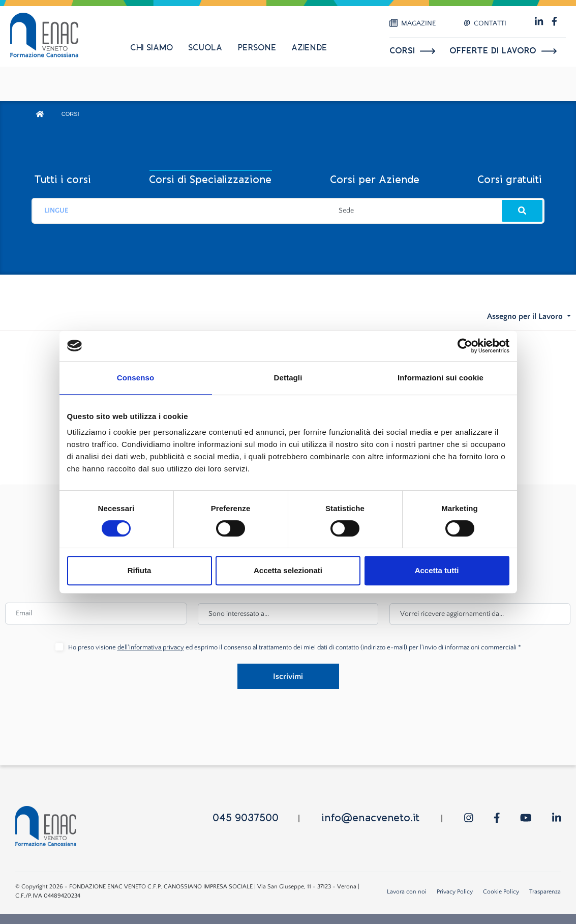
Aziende (309, 48)
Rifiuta (140, 570)
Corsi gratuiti (510, 180)
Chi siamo (151, 48)
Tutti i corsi (63, 180)
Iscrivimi (288, 676)
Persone (257, 48)
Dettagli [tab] (288, 378)
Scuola (205, 48)
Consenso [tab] (135, 378)
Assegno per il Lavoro (526, 316)
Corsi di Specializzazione (210, 180)
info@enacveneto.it (370, 818)
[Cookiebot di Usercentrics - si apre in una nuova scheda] (465, 346)
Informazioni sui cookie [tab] (441, 378)
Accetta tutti (437, 570)
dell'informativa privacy (151, 647)
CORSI (70, 114)
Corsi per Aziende (375, 180)
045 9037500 (246, 818)
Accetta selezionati (288, 570)
